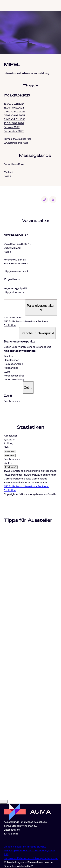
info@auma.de (12, 840)
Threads (32, 847)
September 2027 (14, 131)
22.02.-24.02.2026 (15, 119)
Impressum (11, 858)
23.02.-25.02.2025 (15, 111)
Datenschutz (24, 858)
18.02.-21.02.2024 (14, 104)
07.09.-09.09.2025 (14, 115)
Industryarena (47, 850)
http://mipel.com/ (14, 292)
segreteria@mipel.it (15, 288)
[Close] (4, 802)
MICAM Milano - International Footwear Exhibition (26, 323)
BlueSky (41, 847)
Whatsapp (10, 850)
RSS (6, 854)
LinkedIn (9, 847)
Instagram (20, 847)
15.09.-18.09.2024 (14, 108)
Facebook (22, 850)
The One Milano (13, 317)
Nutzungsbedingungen (45, 858)
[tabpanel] (30, 463)
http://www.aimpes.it (16, 271)
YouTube (33, 850)
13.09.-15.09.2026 (14, 123)
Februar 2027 (12, 127)
